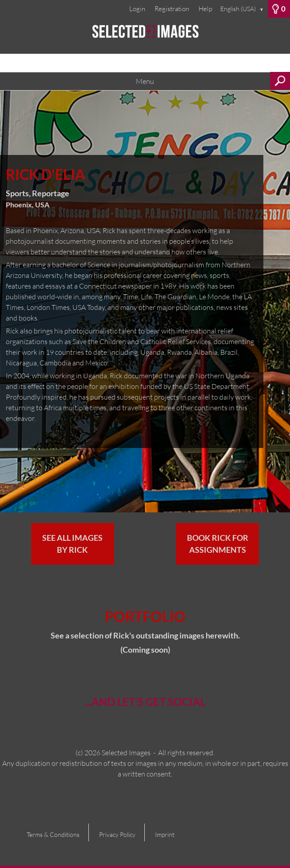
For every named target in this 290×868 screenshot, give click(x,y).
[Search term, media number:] (145, 63)
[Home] (145, 36)
